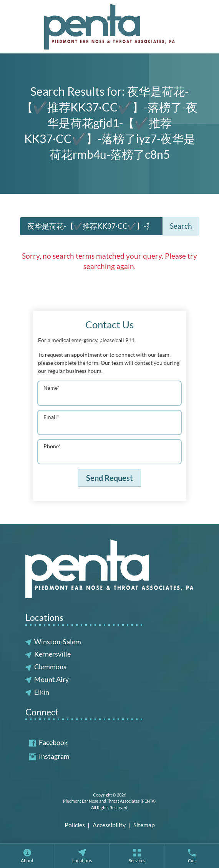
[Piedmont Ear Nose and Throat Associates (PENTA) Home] (109, 27)
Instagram (49, 756)
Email (51, 417)
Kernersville (52, 654)
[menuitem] (27, 856)
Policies (75, 825)
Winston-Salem (58, 642)
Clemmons (50, 667)
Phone (52, 446)
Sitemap (144, 825)
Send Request (109, 478)
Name (51, 388)
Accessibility (109, 825)
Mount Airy (51, 679)
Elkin (42, 692)
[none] (27, 856)
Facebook (48, 742)
